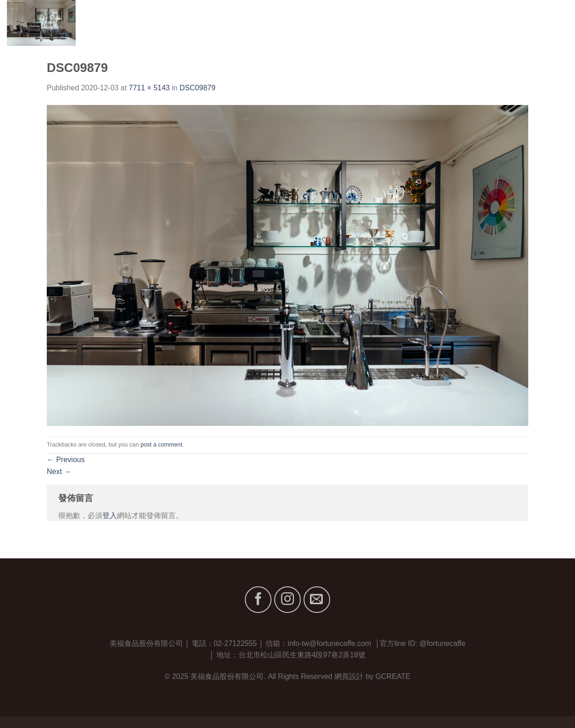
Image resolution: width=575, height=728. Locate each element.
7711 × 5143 (149, 88)
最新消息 (511, 23)
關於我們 (409, 23)
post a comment (161, 444)
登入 (110, 516)
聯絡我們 (553, 23)
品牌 (447, 23)
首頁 (375, 23)
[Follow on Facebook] (258, 600)
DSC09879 (198, 88)
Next (59, 472)
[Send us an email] (317, 600)
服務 (477, 23)
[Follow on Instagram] (287, 600)
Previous (66, 460)
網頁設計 (349, 676)
